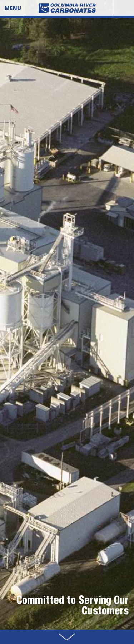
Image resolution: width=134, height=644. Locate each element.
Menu (13, 8)
